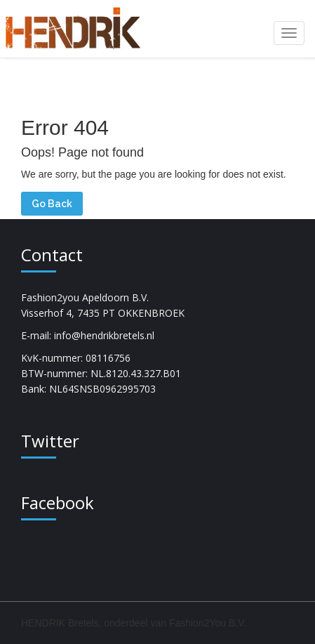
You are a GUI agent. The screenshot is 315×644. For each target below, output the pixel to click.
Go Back (52, 204)
